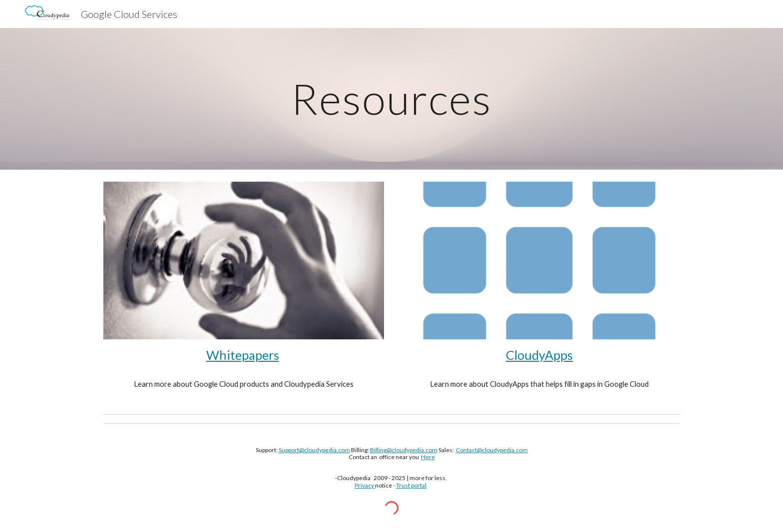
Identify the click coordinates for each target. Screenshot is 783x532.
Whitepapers (243, 355)
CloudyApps (539, 355)
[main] (391, 99)
